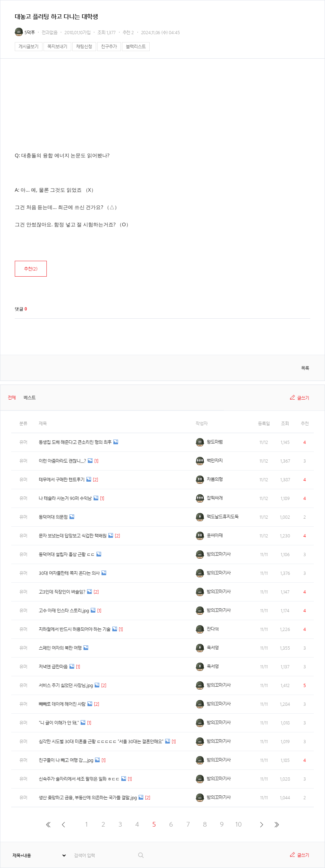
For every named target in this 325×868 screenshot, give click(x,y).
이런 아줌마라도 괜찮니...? (62, 461)
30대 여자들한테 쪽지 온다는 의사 (69, 573)
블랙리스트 (136, 47)
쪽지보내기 (57, 47)
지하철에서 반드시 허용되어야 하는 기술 (75, 629)
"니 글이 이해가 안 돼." (59, 723)
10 (239, 824)
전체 (12, 398)
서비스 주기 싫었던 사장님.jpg (66, 685)
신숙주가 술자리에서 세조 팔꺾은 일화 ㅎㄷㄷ (79, 779)
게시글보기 (29, 47)
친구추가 (109, 47)
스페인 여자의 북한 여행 (60, 648)
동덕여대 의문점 (53, 517)
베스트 (30, 398)
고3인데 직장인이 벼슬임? (62, 592)
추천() (31, 269)
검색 (141, 855)
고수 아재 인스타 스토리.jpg (64, 611)
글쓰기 (303, 398)
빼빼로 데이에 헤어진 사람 (62, 704)
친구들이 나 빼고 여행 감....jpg (66, 760)
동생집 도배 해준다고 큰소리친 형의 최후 (75, 442)
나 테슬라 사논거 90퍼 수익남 (65, 498)
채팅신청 (84, 47)
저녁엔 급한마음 (53, 667)
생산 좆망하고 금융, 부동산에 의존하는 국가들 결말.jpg (88, 798)
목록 (305, 368)
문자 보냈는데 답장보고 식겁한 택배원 (73, 536)
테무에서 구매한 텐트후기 (62, 480)
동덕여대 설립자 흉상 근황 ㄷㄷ (67, 555)
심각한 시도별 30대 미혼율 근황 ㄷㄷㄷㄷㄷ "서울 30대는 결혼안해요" (101, 742)
